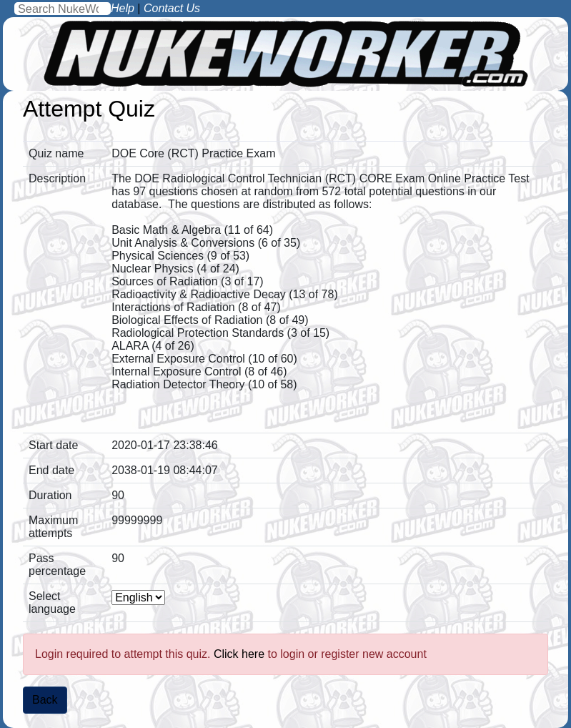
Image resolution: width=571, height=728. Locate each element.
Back (45, 700)
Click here (239, 654)
